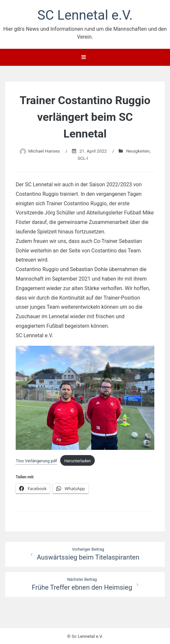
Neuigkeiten (138, 151)
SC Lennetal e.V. (85, 15)
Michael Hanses (44, 151)
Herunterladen (78, 461)
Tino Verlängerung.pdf (36, 461)
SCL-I (83, 158)
